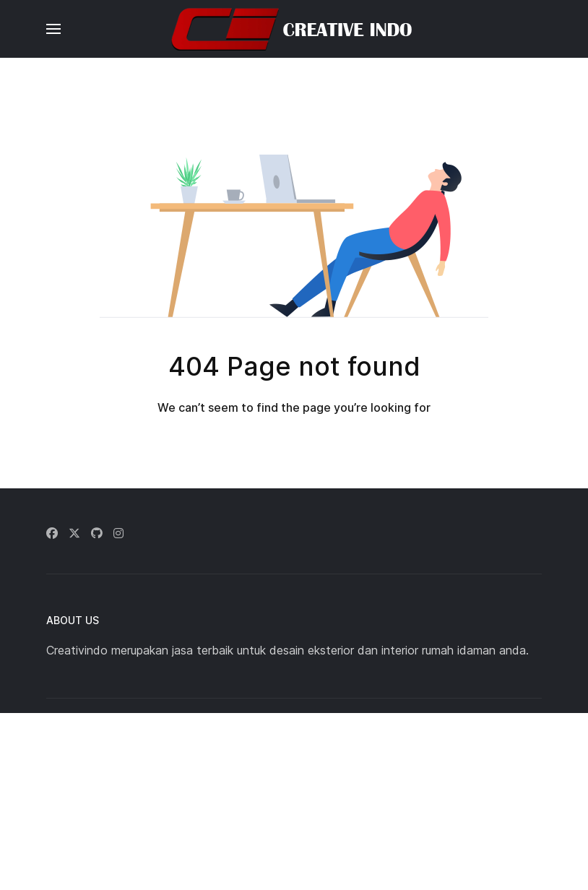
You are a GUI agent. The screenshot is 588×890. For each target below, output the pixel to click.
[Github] (97, 533)
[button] (53, 29)
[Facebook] (52, 533)
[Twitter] (74, 533)
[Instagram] (118, 533)
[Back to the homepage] (294, 29)
